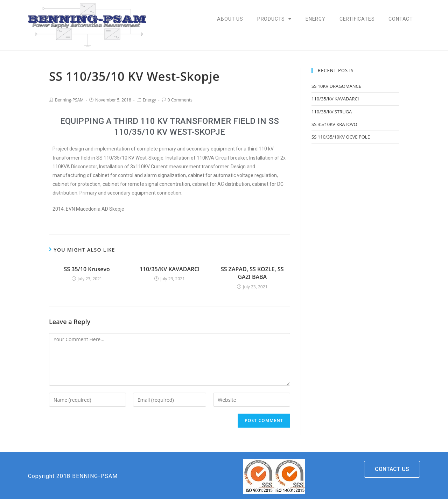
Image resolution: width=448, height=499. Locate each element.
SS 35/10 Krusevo (87, 269)
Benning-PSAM (69, 100)
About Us (230, 19)
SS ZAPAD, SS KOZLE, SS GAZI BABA (252, 273)
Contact (401, 19)
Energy (316, 19)
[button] (392, 469)
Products (274, 19)
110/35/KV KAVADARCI (170, 269)
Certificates (357, 19)
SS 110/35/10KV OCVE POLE (341, 137)
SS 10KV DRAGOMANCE (336, 86)
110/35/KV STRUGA (332, 112)
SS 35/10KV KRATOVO (334, 124)
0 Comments (180, 100)
